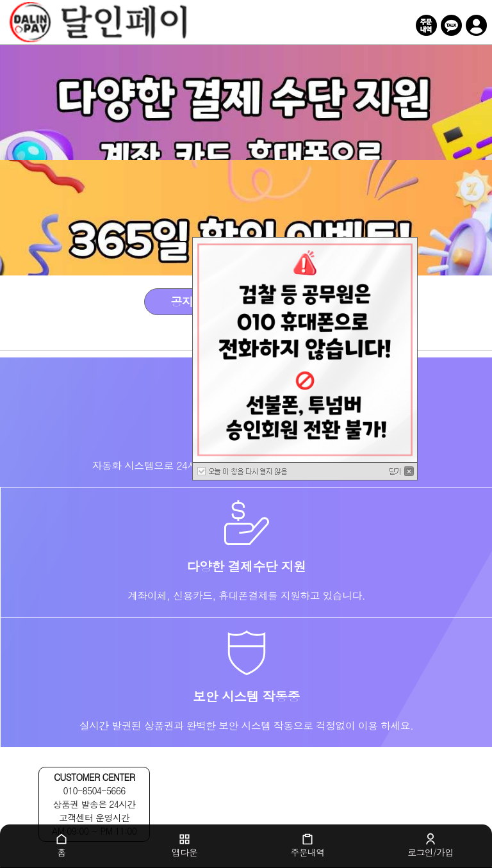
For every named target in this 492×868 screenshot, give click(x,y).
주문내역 (307, 846)
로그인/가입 (430, 846)
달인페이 (231, 22)
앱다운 (184, 846)
